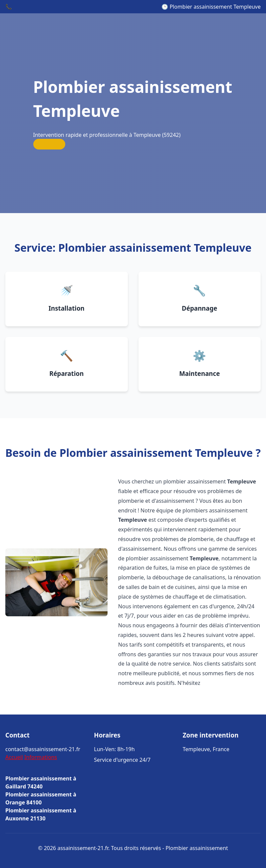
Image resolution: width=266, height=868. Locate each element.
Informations (41, 757)
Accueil (14, 757)
